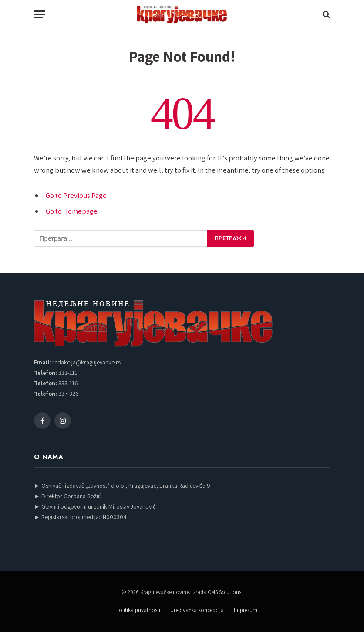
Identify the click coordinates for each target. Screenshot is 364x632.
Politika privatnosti (138, 610)
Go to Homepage (72, 211)
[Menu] (40, 14)
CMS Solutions (224, 592)
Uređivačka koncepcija (197, 610)
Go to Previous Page (76, 195)
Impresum (246, 610)
